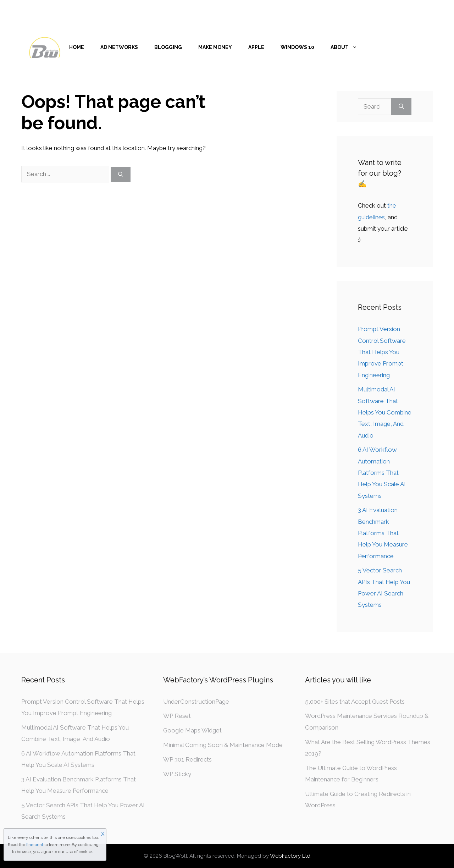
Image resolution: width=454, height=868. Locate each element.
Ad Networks (119, 47)
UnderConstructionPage (196, 702)
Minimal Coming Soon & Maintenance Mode (223, 745)
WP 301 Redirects (187, 759)
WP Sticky (177, 774)
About (348, 47)
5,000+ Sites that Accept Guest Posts (355, 702)
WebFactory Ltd (290, 856)
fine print (35, 845)
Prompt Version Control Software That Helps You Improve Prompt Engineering (382, 352)
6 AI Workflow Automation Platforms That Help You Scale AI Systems (382, 473)
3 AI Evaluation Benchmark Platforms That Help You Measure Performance (383, 533)
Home (77, 47)
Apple (256, 47)
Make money (215, 47)
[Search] (121, 174)
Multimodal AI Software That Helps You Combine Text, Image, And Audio (385, 412)
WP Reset (177, 716)
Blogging (168, 47)
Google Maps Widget (192, 730)
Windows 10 (297, 47)
